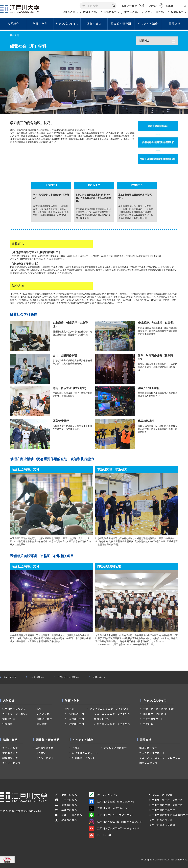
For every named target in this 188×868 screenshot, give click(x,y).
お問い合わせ (99, 677)
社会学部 (70, 709)
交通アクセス (44, 714)
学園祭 (76, 748)
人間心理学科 (76, 714)
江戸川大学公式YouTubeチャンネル (114, 828)
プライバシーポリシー (68, 677)
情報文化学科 (102, 719)
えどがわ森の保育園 (161, 820)
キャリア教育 (10, 748)
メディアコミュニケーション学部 (109, 709)
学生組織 (148, 724)
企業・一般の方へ (155, 12)
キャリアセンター (13, 763)
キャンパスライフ (67, 24)
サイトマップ (10, 677)
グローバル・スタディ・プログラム (160, 758)
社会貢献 (8, 724)
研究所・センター (46, 758)
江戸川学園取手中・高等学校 (166, 805)
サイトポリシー (37, 677)
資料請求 (42, 724)
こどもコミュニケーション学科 (112, 724)
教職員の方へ (179, 12)
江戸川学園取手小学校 (162, 810)
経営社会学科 (76, 724)
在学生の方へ (91, 12)
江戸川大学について (14, 709)
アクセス (153, 6)
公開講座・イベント (84, 758)
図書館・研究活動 (48, 740)
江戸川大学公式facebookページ (112, 801)
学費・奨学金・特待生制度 (158, 709)
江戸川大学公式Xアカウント (109, 808)
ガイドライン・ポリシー (17, 714)
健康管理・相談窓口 (155, 714)
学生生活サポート (153, 719)
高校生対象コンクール (85, 753)
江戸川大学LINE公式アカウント (112, 815)
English (170, 6)
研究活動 (41, 753)
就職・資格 (94, 24)
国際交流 (175, 24)
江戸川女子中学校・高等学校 (166, 800)
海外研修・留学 (148, 748)
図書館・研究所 (121, 24)
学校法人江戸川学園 (161, 795)
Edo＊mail (100, 835)
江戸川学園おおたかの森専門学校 (169, 815)
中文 (184, 6)
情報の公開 (9, 719)
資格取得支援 (10, 753)
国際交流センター (150, 763)
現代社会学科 (76, 719)
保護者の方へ (111, 12)
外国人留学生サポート (152, 753)
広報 (39, 709)
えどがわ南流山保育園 (162, 825)
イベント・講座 (148, 24)
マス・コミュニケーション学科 (112, 714)
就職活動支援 (10, 758)
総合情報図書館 (44, 748)
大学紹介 (13, 24)
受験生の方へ (70, 12)
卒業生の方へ (132, 12)
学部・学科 (40, 24)
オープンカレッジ (103, 795)
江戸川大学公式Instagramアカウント (116, 822)
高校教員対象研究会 (115, 748)
